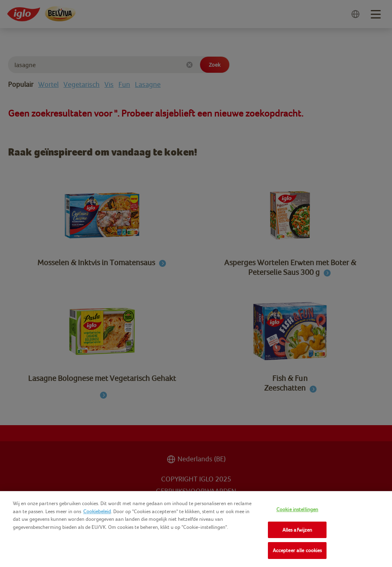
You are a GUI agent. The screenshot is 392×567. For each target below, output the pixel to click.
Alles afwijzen (297, 530)
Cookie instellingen (297, 509)
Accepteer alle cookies (297, 550)
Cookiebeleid (97, 511)
